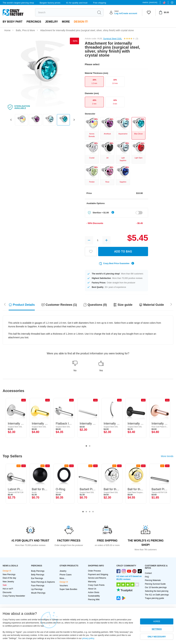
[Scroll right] (5, 304)
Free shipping (100, 3)
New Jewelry (8, 582)
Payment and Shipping (98, 574)
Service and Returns (97, 578)
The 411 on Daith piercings (157, 595)
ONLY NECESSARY (157, 637)
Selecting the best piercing (157, 591)
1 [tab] (86, 446)
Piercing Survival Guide (155, 584)
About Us (92, 589)
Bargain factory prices (50, 3)
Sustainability (94, 596)
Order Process (94, 571)
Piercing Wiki (94, 600)
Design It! (81, 22)
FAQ (147, 577)
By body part (13, 22)
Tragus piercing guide (154, 598)
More (66, 22)
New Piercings (9, 574)
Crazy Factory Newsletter (14, 596)
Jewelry (51, 22)
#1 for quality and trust (77, 3)
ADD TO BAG (123, 251)
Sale (5, 585)
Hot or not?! (8, 589)
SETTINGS (157, 629)
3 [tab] (90, 512)
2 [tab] (90, 446)
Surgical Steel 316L (112, 39)
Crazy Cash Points (96, 585)
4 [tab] (93, 512)
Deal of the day (9, 578)
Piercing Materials (153, 580)
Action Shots (94, 592)
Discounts (7, 592)
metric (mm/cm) (150, 2)
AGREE (157, 621)
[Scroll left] (171, 304)
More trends (167, 456)
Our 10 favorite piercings (156, 587)
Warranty (92, 582)
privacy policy (88, 638)
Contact (148, 573)
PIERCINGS (34, 22)
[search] (65, 12)
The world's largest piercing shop (18, 3)
